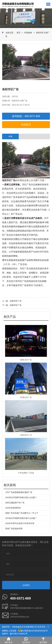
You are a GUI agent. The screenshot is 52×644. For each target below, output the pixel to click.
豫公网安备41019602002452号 (34, 631)
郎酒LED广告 (26, 397)
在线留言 (26, 125)
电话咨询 (26, 640)
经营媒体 (28, 33)
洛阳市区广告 (16, 301)
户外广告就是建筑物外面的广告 (19, 492)
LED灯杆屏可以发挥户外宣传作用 (20, 523)
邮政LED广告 (26, 360)
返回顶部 (43, 640)
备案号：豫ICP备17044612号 (15, 634)
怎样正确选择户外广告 (15, 503)
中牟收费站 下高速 (26, 473)
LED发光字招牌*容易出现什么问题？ (21, 497)
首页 (18, 33)
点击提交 (26, 585)
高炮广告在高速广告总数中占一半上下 (22, 513)
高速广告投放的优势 (14, 529)
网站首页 (9, 640)
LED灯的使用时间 (13, 508)
